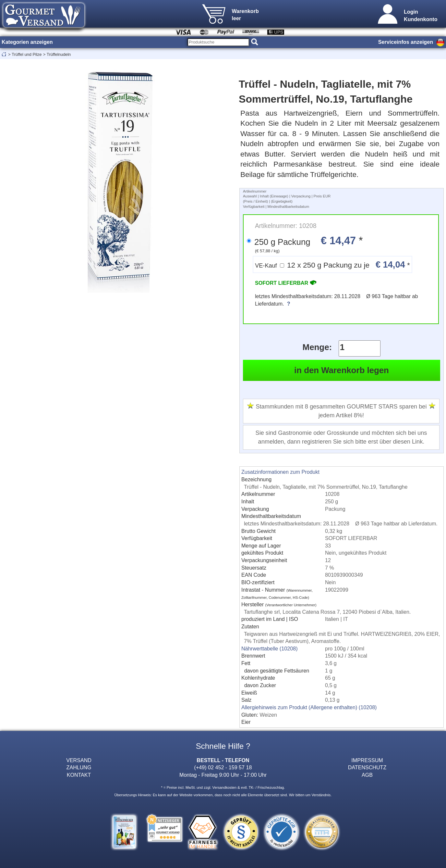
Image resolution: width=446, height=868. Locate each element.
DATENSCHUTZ (367, 767)
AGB (367, 775)
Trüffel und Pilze (27, 54)
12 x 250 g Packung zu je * (332, 264)
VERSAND (79, 760)
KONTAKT (79, 775)
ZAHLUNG (79, 767)
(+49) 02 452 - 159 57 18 (223, 767)
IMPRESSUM (367, 760)
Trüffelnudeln (59, 54)
